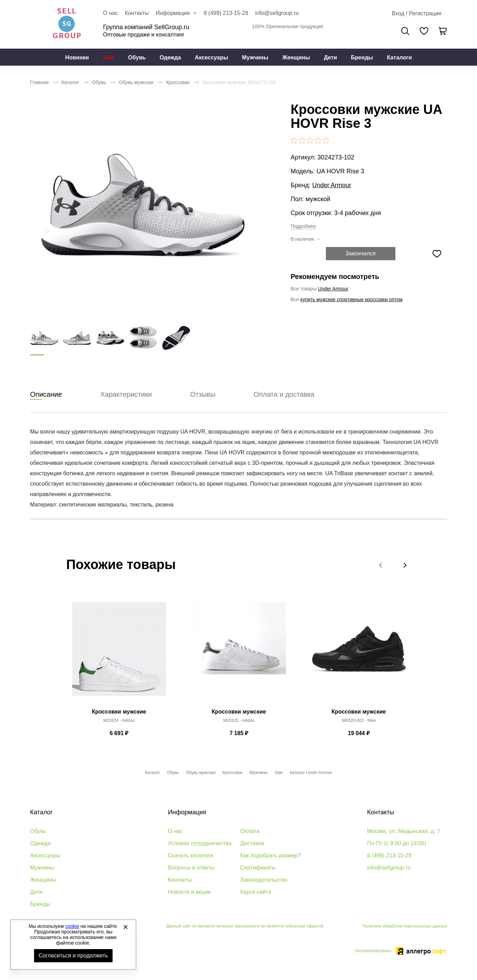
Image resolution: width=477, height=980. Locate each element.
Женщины (296, 57)
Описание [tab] (46, 395)
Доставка (252, 843)
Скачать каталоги (190, 855)
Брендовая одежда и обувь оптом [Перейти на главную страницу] (67, 24)
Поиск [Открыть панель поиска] (405, 31)
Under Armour (332, 185)
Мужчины (255, 57)
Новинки (77, 57)
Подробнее (303, 226)
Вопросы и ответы (191, 868)
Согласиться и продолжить (73, 956)
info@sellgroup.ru (277, 13)
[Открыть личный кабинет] (416, 14)
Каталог (70, 82)
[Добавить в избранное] (437, 254)
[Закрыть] (125, 927)
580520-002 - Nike (359, 721)
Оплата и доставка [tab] (284, 395)
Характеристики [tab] (126, 395)
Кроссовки (178, 82)
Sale (109, 57)
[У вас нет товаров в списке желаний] (424, 31)
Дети (330, 57)
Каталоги (400, 57)
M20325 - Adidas (239, 721)
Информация (187, 812)
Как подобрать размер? (271, 855)
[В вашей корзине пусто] (443, 31)
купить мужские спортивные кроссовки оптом (352, 299)
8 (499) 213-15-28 (226, 13)
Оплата (250, 831)
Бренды (362, 57)
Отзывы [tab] (203, 395)
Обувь (137, 57)
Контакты (137, 13)
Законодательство (264, 880)
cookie (72, 926)
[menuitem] (77, 57)
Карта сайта (256, 892)
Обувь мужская (136, 82)
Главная (39, 82)
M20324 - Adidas (119, 721)
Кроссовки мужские (119, 712)
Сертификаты (258, 868)
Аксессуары (212, 57)
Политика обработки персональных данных (405, 926)
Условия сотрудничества (200, 843)
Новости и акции (189, 892)
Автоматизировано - (401, 951)
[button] (381, 565)
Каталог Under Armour (311, 773)
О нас (111, 13)
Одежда (170, 57)
